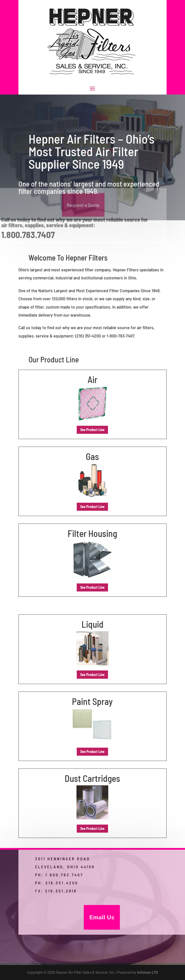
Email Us (102, 926)
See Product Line (92, 430)
